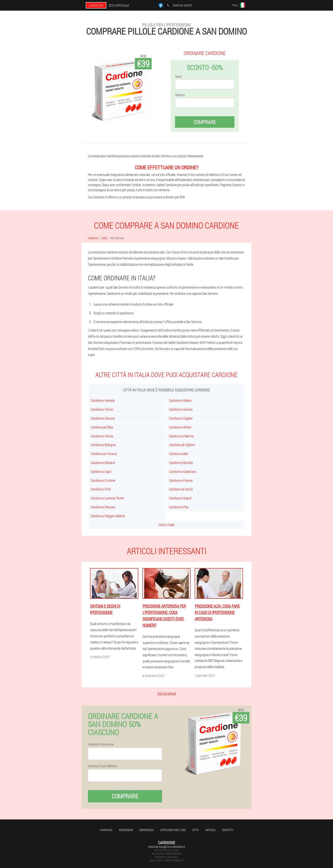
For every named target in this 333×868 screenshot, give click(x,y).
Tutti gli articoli (167, 693)
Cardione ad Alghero (182, 445)
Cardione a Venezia (103, 400)
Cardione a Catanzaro (183, 471)
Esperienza (147, 830)
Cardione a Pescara (103, 507)
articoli (210, 830)
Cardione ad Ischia (181, 489)
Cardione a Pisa (179, 507)
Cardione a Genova (103, 418)
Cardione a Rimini (180, 427)
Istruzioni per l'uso (173, 830)
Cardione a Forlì (101, 489)
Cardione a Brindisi (181, 463)
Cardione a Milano (180, 400)
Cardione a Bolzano (103, 463)
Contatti (228, 830)
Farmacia (106, 830)
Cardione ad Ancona (104, 454)
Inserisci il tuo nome (101, 744)
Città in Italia (166, 525)
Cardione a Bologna (103, 445)
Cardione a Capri (101, 471)
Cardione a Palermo (181, 436)
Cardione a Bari (179, 454)
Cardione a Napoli (180, 498)
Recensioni (126, 830)
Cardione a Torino (102, 409)
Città (195, 830)
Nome (178, 77)
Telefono (180, 95)
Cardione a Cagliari (181, 418)
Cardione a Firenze (181, 480)
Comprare (205, 122)
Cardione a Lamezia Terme (107, 498)
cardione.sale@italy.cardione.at (167, 847)
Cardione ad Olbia (102, 427)
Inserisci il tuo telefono (103, 766)
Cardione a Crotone (103, 480)
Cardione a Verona (181, 409)
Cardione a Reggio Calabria (108, 516)
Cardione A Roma (102, 436)
